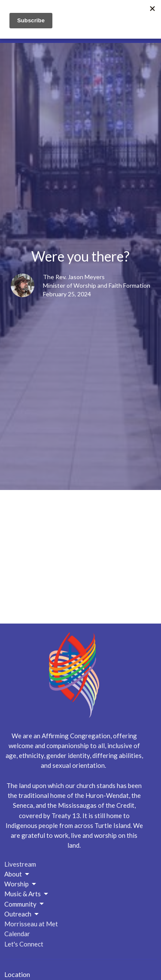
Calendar (17, 934)
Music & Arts (27, 894)
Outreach (22, 914)
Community (25, 904)
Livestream (20, 864)
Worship (21, 884)
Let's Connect (24, 944)
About (17, 874)
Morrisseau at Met (31, 924)
